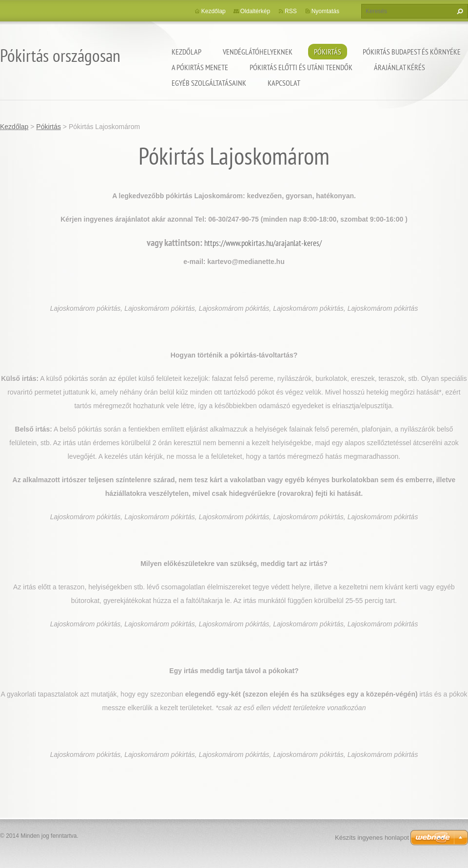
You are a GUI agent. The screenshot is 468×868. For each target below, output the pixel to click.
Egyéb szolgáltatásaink (209, 83)
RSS (291, 11)
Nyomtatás (325, 11)
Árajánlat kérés (400, 67)
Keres (459, 11)
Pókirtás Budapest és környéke (412, 52)
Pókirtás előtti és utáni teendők (301, 67)
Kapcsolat (284, 83)
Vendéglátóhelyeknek (258, 52)
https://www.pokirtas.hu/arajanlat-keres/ (263, 243)
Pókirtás (328, 52)
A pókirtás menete (200, 67)
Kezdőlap (186, 52)
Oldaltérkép (255, 11)
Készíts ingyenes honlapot (372, 838)
